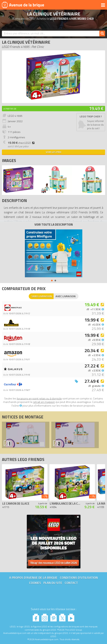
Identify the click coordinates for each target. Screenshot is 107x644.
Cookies (35, 583)
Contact (71, 583)
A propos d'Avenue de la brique (33, 578)
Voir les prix (53, 152)
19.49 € (96, 108)
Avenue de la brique (23, 5)
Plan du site (53, 583)
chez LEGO (22, 143)
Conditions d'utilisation (79, 578)
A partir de (10, 109)
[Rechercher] (102, 34)
